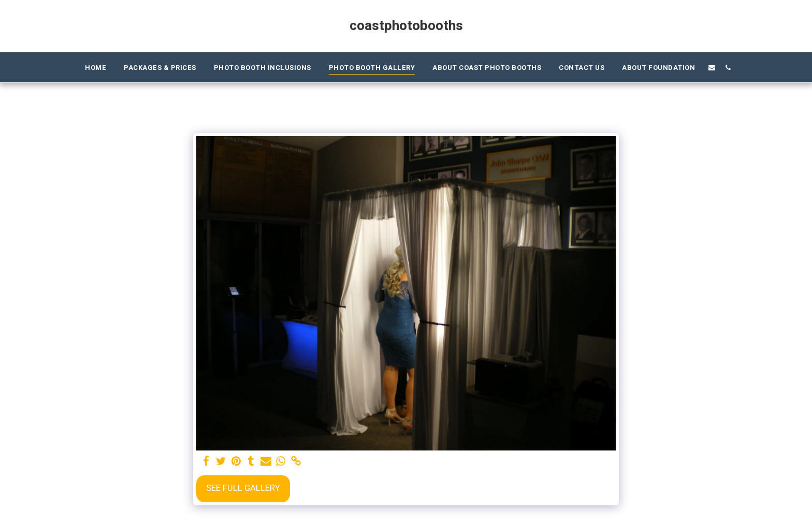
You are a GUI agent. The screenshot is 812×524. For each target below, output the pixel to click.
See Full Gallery (243, 488)
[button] (712, 67)
